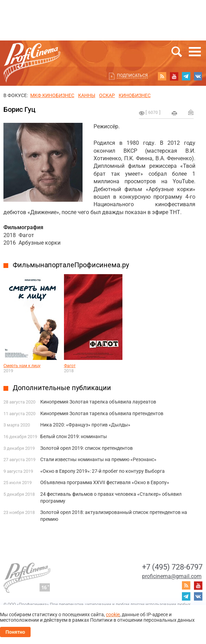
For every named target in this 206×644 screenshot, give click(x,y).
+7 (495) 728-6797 (172, 567)
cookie (113, 614)
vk (198, 76)
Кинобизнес (135, 95)
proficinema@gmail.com (172, 576)
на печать (174, 113)
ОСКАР (107, 95)
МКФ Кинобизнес (52, 95)
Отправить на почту (191, 112)
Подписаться (132, 75)
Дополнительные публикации (62, 388)
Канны (87, 95)
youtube (174, 76)
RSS (162, 76)
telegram (186, 76)
